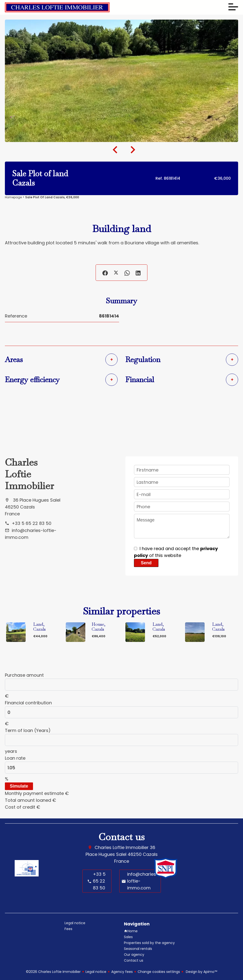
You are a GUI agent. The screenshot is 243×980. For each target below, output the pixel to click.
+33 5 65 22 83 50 (32, 523)
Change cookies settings (159, 972)
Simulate (19, 786)
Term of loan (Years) (28, 730)
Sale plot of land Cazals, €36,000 (52, 197)
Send (146, 563)
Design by (201, 972)
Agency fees (122, 972)
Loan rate (15, 758)
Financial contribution (28, 703)
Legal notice (96, 972)
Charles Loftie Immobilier (29, 474)
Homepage (13, 197)
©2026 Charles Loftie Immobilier (53, 972)
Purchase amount (24, 675)
